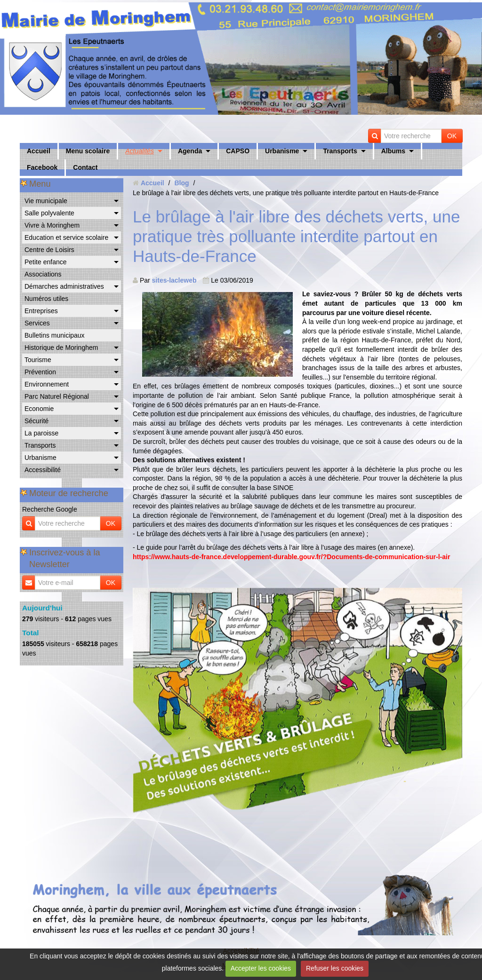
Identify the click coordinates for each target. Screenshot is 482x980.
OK (452, 136)
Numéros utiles (46, 299)
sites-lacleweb (174, 280)
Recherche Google (50, 509)
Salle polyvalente (49, 213)
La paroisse (41, 433)
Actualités (140, 151)
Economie (39, 409)
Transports (340, 151)
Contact (85, 167)
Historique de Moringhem (61, 348)
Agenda (190, 151)
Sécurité (36, 421)
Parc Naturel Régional (57, 396)
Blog (181, 183)
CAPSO (238, 151)
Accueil (39, 151)
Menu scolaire (88, 151)
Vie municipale (46, 201)
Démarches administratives (64, 286)
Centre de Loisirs (49, 250)
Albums (393, 151)
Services (37, 323)
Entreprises (41, 311)
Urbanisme (282, 151)
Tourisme (38, 360)
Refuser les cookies (335, 968)
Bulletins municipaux (55, 335)
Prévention (40, 372)
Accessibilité (43, 470)
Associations (43, 274)
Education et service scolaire (66, 237)
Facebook (42, 167)
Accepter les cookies (261, 968)
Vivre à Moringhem (52, 225)
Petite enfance (46, 262)
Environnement (47, 384)
